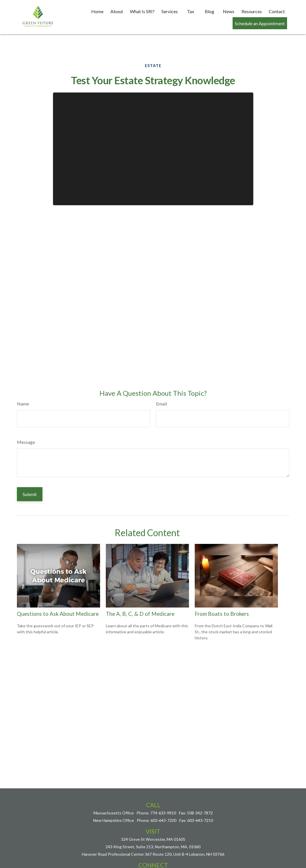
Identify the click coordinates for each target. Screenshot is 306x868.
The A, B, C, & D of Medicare (140, 597)
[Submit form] (30, 477)
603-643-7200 (163, 803)
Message (26, 425)
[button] (97, 11)
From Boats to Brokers (222, 597)
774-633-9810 (163, 796)
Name (23, 386)
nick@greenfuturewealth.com (153, 856)
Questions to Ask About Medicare (58, 597)
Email (161, 386)
